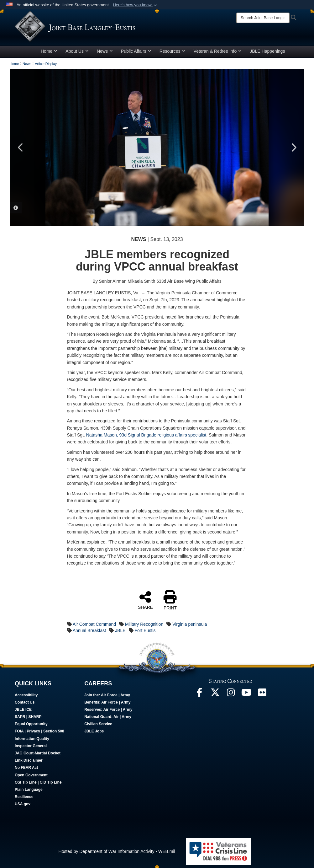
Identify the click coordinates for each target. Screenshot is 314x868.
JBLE (120, 630)
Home (49, 51)
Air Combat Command (94, 624)
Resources (173, 51)
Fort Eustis (145, 630)
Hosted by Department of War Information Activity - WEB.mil (117, 851)
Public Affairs (136, 51)
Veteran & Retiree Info (218, 51)
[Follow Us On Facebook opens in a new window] (199, 694)
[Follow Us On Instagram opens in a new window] (231, 694)
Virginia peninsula (190, 624)
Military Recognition (144, 624)
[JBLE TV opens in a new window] (246, 694)
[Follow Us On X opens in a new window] (215, 694)
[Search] (263, 18)
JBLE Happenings (267, 51)
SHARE (145, 600)
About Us (77, 51)
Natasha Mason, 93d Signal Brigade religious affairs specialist (146, 435)
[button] (136, 5)
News (105, 51)
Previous (21, 147)
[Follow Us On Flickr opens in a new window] (262, 694)
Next (293, 147)
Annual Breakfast (89, 630)
